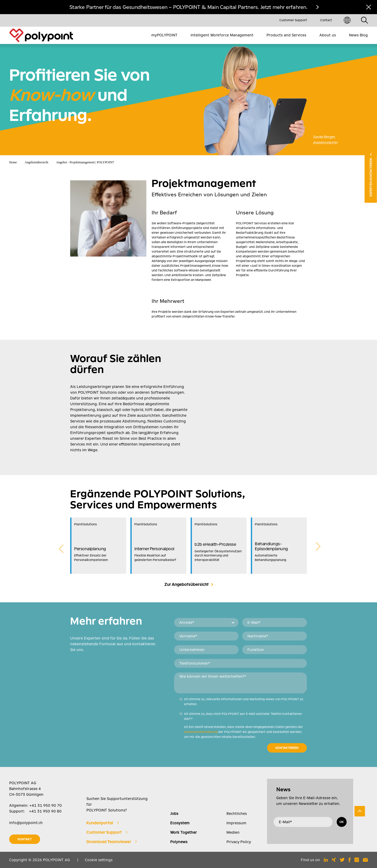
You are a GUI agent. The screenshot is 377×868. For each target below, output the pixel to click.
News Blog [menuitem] (358, 35)
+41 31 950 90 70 (46, 805)
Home (13, 162)
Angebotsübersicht (36, 162)
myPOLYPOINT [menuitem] (164, 35)
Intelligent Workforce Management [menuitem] (222, 35)
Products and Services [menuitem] (286, 35)
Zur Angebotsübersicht (187, 585)
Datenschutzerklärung (201, 732)
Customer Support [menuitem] (293, 20)
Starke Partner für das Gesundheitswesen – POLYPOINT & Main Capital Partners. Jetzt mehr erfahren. (188, 7)
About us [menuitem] (328, 35)
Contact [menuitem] (326, 20)
